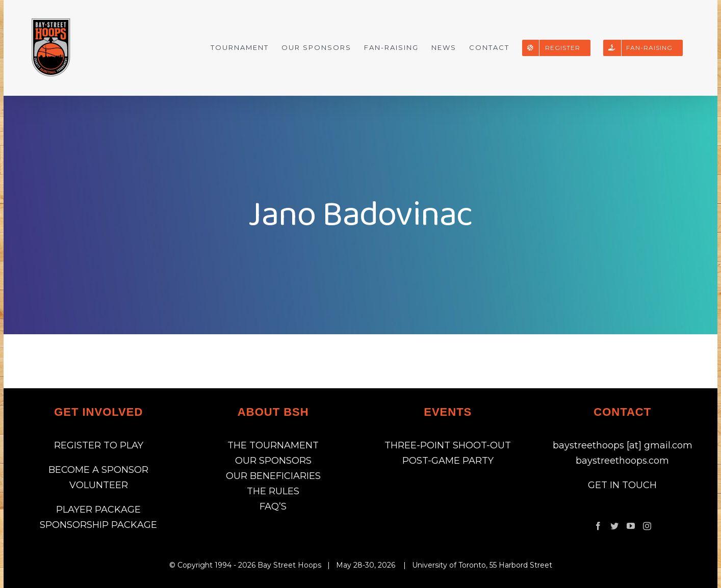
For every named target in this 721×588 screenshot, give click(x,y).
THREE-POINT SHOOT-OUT (448, 445)
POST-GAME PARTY (448, 461)
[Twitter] (614, 526)
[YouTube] (631, 526)
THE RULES (273, 491)
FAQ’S (273, 506)
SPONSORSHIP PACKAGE (98, 525)
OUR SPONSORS (273, 461)
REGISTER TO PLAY (99, 445)
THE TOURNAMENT (273, 445)
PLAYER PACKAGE (98, 510)
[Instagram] (647, 526)
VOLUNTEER (99, 485)
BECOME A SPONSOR (98, 470)
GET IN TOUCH (622, 485)
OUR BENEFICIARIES (273, 476)
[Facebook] (598, 526)
